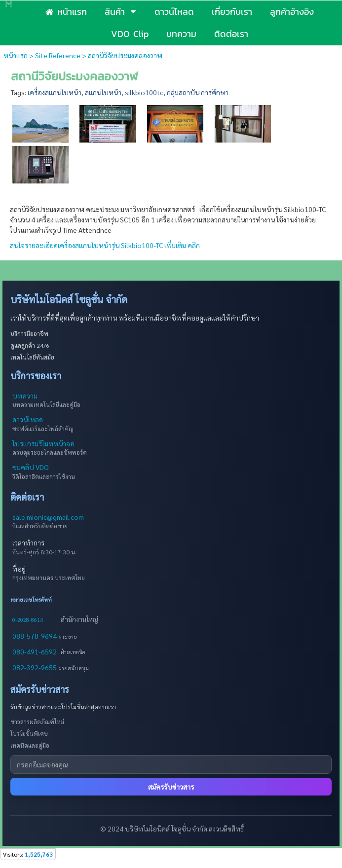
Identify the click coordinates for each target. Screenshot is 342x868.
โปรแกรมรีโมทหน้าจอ (43, 443)
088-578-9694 (35, 636)
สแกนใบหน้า (103, 92)
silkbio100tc (144, 92)
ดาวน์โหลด (28, 419)
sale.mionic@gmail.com (48, 517)
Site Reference (58, 55)
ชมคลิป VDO (31, 467)
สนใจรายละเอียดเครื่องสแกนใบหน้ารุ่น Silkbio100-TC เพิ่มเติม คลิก (105, 245)
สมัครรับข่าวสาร (171, 787)
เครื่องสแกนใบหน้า (55, 92)
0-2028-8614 (28, 620)
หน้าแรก (16, 55)
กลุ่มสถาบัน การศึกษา (198, 92)
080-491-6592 (35, 651)
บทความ (25, 396)
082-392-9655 (35, 667)
